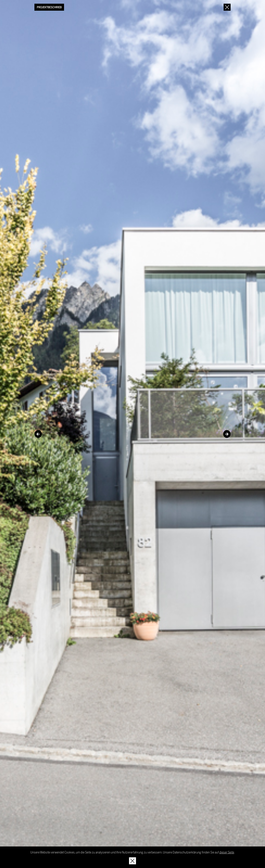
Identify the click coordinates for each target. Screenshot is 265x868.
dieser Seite (227, 852)
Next (227, 434)
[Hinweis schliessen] (132, 861)
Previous (38, 434)
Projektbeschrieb (49, 7)
